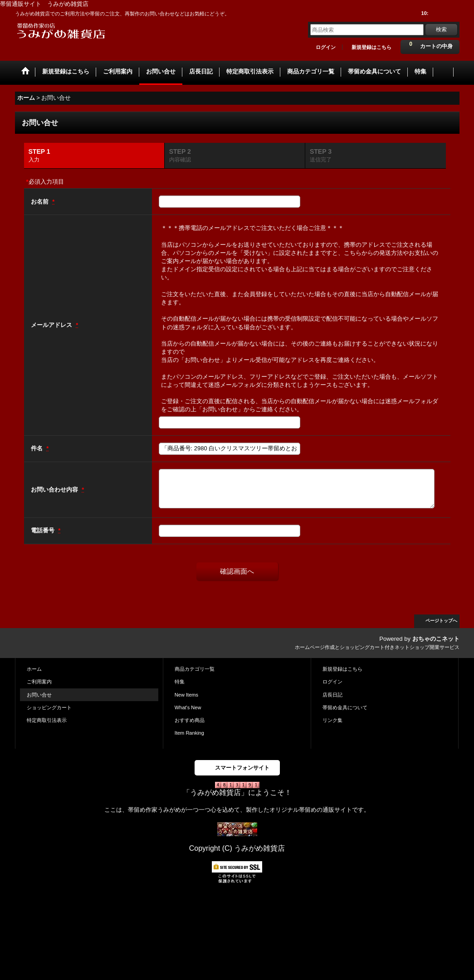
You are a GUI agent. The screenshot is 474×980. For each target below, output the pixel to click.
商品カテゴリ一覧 (195, 669)
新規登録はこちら (371, 47)
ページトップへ (441, 621)
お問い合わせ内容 (55, 490)
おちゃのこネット (436, 639)
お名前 (41, 202)
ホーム (34, 669)
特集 (180, 682)
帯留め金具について (345, 707)
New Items (186, 695)
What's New (188, 707)
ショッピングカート (49, 707)
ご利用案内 (39, 682)
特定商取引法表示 (47, 720)
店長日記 (332, 695)
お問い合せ (39, 695)
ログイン (326, 47)
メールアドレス (52, 325)
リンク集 (332, 720)
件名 (38, 448)
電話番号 (44, 530)
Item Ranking (189, 733)
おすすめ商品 (190, 720)
